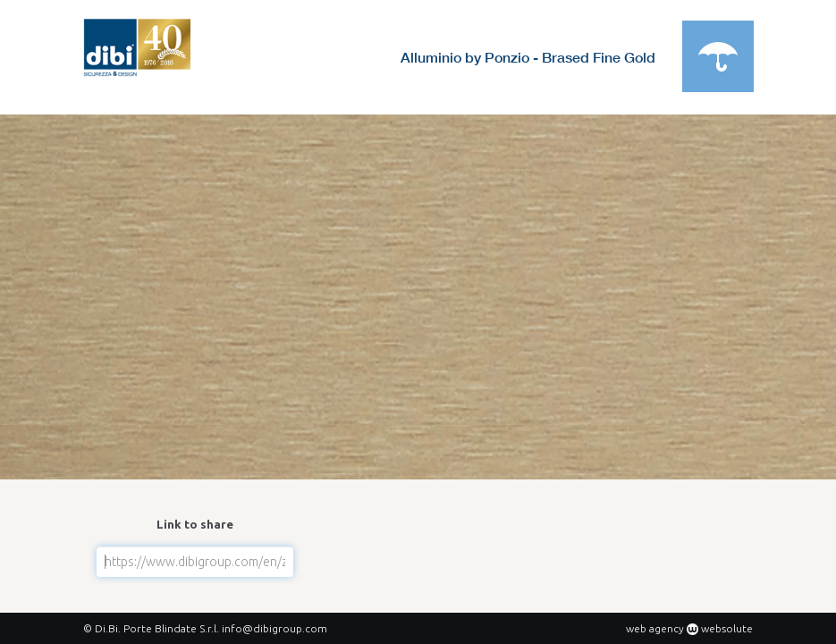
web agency (655, 628)
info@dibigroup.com (274, 628)
